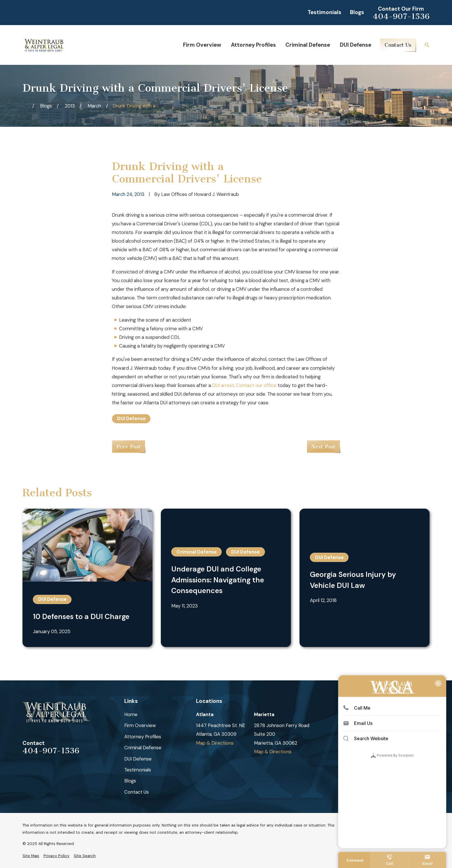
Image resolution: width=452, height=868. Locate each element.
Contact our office (256, 385)
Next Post (323, 447)
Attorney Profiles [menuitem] (253, 45)
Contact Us (398, 45)
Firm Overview (140, 725)
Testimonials (324, 12)
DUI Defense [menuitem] (356, 45)
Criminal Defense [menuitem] (308, 45)
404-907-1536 (401, 17)
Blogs (357, 12)
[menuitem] (31, 856)
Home (131, 714)
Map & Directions (215, 743)
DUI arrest (223, 385)
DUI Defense (131, 418)
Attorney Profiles (143, 737)
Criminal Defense (143, 748)
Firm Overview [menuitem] (202, 45)
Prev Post (129, 447)
